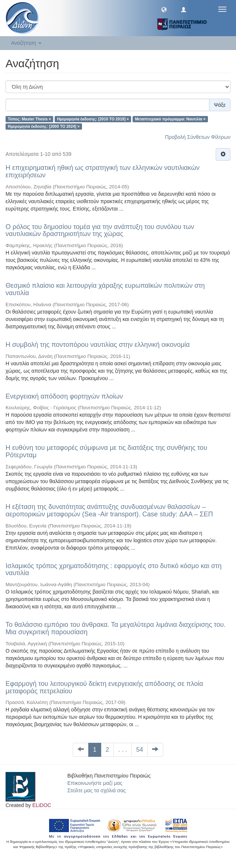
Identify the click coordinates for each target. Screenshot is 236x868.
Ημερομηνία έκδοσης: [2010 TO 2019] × (93, 119)
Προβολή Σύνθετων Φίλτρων (198, 137)
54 (140, 750)
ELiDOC (42, 805)
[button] (164, 9)
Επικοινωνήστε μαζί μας (95, 783)
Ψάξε (220, 105)
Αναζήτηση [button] (26, 43)
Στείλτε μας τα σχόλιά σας (96, 790)
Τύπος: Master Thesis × (29, 119)
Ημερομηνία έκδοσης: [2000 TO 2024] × (44, 126)
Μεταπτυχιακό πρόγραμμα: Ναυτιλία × (170, 119)
